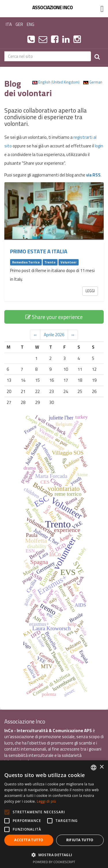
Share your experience (54, 317)
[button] (54, 855)
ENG (31, 24)
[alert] (54, 814)
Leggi (90, 291)
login (99, 146)
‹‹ (35, 335)
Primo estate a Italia (39, 251)
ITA (9, 24)
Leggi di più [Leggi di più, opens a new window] (47, 801)
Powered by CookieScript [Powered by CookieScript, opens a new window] (54, 862)
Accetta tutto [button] (29, 840)
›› (73, 335)
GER (19, 24)
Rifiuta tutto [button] (80, 840)
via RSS (93, 175)
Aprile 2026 (54, 335)
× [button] (102, 767)
